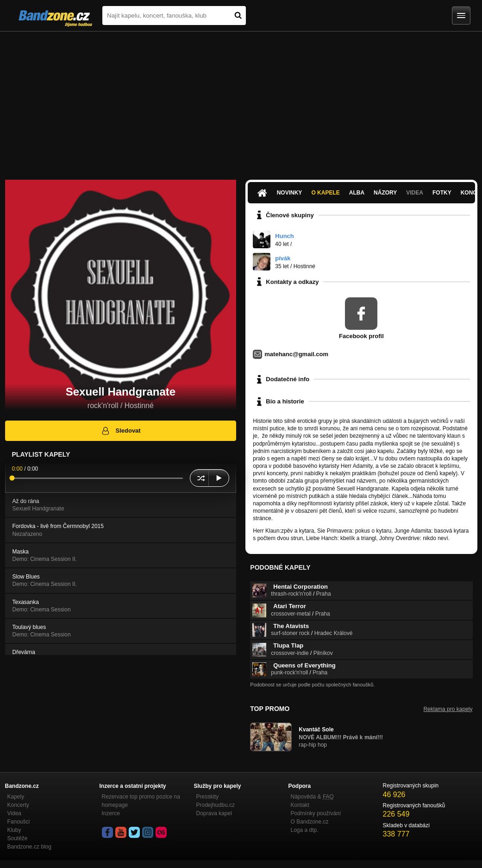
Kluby (14, 830)
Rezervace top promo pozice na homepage (141, 801)
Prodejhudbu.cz (216, 805)
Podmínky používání (316, 813)
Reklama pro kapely (448, 709)
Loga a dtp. (305, 830)
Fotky (442, 193)
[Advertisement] (241, 101)
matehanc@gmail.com (296, 354)
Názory (385, 193)
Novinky (290, 193)
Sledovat (121, 431)
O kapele (325, 193)
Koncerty (18, 805)
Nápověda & (312, 797)
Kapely (16, 797)
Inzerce (111, 813)
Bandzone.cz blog (29, 847)
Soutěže (18, 838)
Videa (415, 193)
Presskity (208, 797)
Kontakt (300, 805)
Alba (357, 193)
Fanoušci (19, 822)
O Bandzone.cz (310, 822)
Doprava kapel (214, 813)
